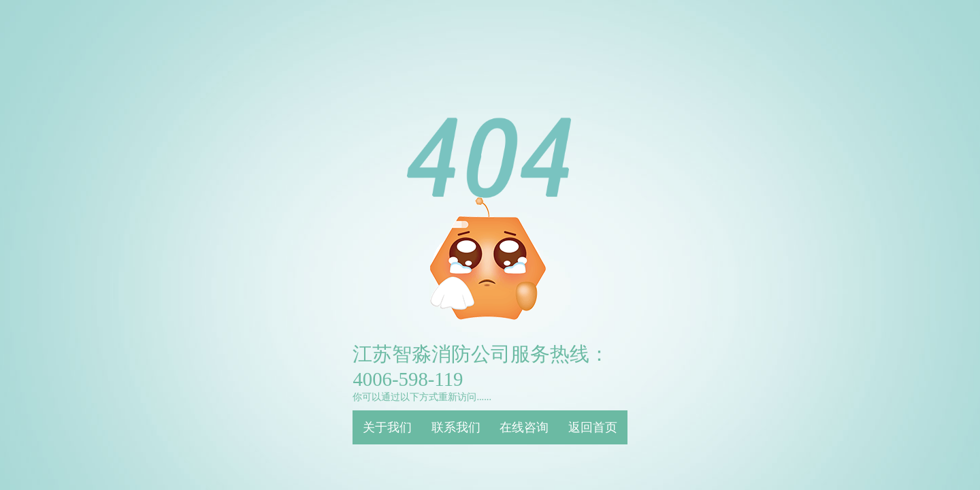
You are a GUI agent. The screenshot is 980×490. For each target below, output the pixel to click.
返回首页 (593, 427)
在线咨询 (524, 427)
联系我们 (456, 427)
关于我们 (387, 427)
